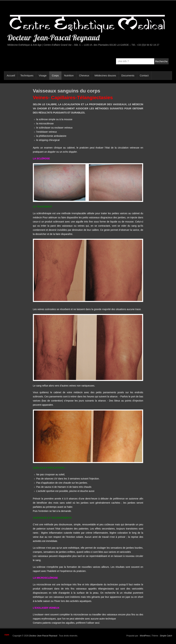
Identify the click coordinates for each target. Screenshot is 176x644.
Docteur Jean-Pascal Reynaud (53, 37)
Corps (55, 75)
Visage (43, 75)
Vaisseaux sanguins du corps (67, 91)
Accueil (11, 75)
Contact (144, 75)
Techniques (27, 75)
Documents (128, 75)
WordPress (145, 636)
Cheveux (84, 75)
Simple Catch (166, 636)
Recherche (161, 61)
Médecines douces (105, 75)
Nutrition (69, 75)
